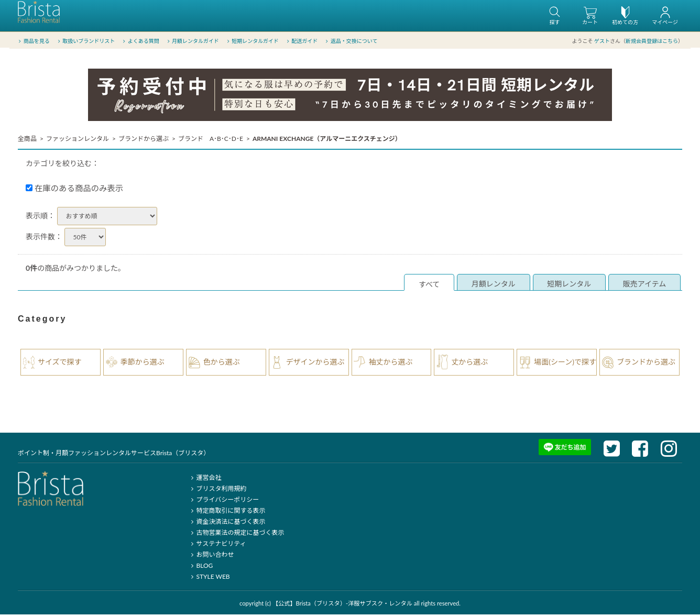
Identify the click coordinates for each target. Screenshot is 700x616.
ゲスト (602, 41)
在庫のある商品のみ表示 (74, 190)
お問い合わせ (211, 556)
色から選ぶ (222, 363)
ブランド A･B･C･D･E (211, 140)
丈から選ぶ (469, 363)
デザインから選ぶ (315, 363)
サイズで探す (60, 363)
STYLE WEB (209, 578)
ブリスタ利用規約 (217, 490)
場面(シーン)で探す (565, 363)
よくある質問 (140, 41)
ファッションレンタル (78, 140)
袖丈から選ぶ (391, 363)
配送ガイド (302, 41)
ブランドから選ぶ (144, 140)
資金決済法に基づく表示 (227, 523)
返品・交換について (351, 41)
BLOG (200, 567)
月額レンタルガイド (192, 41)
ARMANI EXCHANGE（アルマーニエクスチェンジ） (327, 140)
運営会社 (205, 479)
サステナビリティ (217, 545)
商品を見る (33, 41)
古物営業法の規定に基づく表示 (236, 534)
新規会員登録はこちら (652, 41)
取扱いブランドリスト (85, 41)
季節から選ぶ (143, 363)
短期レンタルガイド (252, 41)
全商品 (27, 140)
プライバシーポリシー (223, 501)
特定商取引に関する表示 (227, 512)
